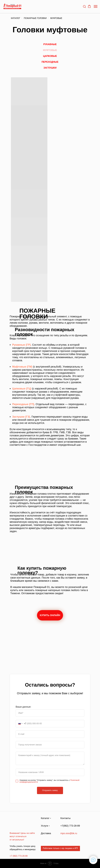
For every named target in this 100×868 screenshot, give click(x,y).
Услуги (44, 826)
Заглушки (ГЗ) (21, 417)
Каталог (16, 18)
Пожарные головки (35, 18)
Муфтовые (56, 18)
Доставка (46, 833)
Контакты (65, 818)
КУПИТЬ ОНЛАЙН (50, 615)
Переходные (50, 62)
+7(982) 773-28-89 (70, 826)
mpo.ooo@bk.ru (69, 833)
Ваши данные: (23, 707)
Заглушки (50, 68)
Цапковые (50, 56)
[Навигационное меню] (96, 7)
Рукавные (50, 44)
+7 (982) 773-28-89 (19, 856)
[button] (84, 6)
